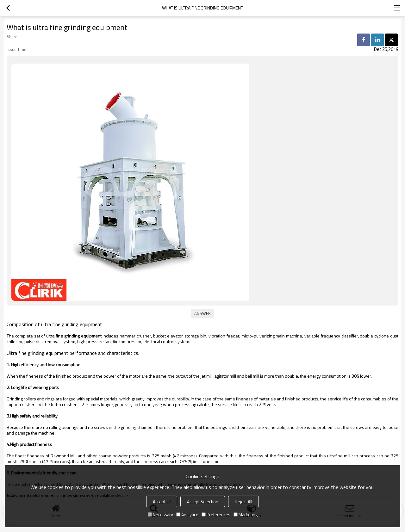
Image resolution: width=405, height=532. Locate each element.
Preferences (216, 514)
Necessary (160, 514)
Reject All (243, 501)
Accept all (162, 501)
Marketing (246, 514)
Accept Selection (203, 501)
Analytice (187, 514)
